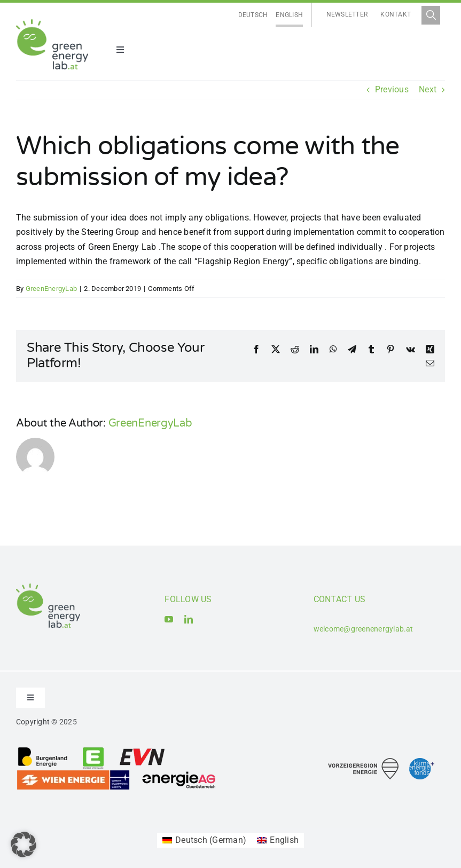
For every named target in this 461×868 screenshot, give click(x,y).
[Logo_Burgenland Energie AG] (43, 750)
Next (428, 89)
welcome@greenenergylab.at (364, 629)
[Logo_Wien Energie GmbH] (73, 773)
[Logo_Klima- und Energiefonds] (422, 762)
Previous (392, 89)
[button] (24, 845)
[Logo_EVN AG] (142, 750)
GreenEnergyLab (51, 289)
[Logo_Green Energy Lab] (52, 23)
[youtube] (169, 619)
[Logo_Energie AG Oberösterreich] (179, 773)
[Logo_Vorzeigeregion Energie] (363, 762)
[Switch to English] (289, 15)
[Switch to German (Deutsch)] (204, 840)
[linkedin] (189, 619)
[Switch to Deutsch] (253, 15)
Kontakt (396, 14)
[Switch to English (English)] (278, 840)
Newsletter (347, 14)
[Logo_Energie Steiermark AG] (93, 750)
